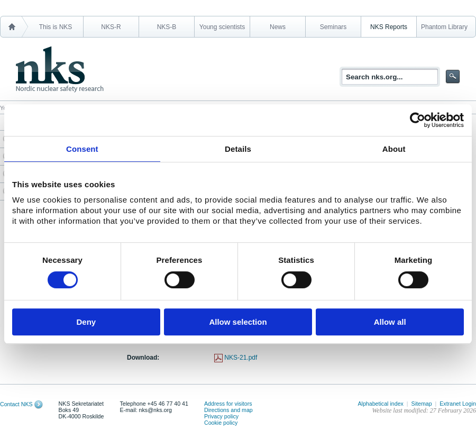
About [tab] (394, 149)
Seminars (333, 27)
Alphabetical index (381, 404)
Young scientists (222, 27)
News (278, 27)
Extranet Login (458, 404)
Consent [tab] (82, 149)
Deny (86, 322)
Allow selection (238, 322)
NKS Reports (389, 27)
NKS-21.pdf (241, 358)
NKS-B (167, 27)
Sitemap (422, 404)
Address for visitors (228, 404)
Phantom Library (444, 27)
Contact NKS (16, 404)
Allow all (390, 322)
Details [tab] (238, 149)
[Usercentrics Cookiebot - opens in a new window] (418, 120)
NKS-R (111, 27)
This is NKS (56, 27)
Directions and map (228, 410)
